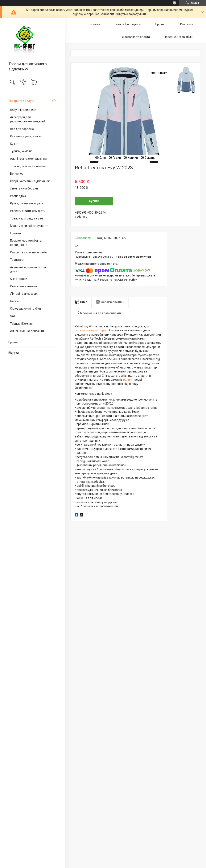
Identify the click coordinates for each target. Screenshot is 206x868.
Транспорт (17, 260)
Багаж (15, 301)
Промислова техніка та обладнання (26, 243)
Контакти (187, 24)
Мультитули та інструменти (29, 226)
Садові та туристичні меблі (29, 252)
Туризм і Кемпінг (22, 324)
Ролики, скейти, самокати (28, 211)
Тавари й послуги (126, 24)
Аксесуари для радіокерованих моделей (28, 119)
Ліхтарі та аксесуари (24, 294)
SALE (14, 316)
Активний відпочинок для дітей (28, 269)
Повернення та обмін (179, 37)
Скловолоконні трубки (25, 309)
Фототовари (19, 279)
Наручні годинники (23, 110)
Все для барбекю (22, 129)
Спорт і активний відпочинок (30, 181)
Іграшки (15, 233)
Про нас (14, 342)
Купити (94, 201)
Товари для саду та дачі (27, 218)
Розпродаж (18, 196)
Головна (94, 24)
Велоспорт (17, 174)
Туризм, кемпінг (21, 151)
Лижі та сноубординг (25, 188)
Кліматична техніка (23, 286)
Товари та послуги (21, 101)
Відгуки (14, 353)
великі (128, 380)
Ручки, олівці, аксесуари (27, 203)
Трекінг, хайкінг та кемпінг (28, 166)
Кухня (14, 144)
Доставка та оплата (136, 37)
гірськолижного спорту (91, 330)
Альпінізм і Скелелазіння (27, 331)
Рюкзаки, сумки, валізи (26, 136)
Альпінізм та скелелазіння (28, 159)
